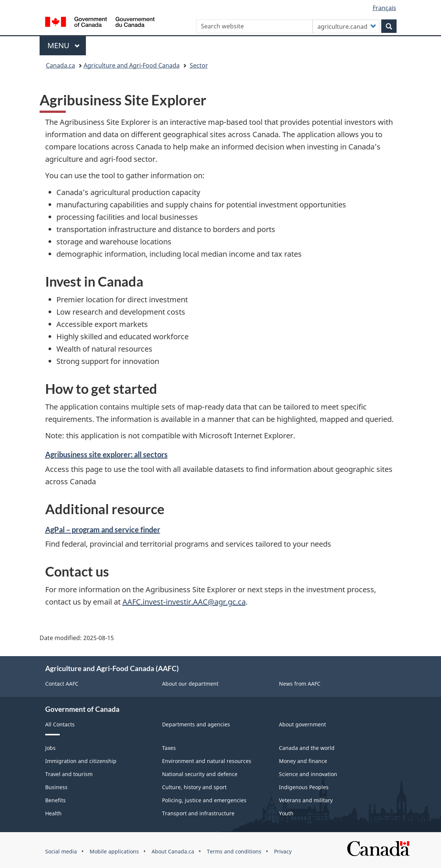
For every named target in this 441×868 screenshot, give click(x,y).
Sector (199, 65)
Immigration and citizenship (81, 761)
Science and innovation (308, 774)
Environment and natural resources (207, 761)
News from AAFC (300, 684)
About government (302, 724)
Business (56, 787)
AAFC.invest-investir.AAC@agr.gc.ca (184, 602)
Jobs (50, 748)
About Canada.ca (173, 851)
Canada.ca (60, 65)
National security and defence (200, 774)
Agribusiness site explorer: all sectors (106, 454)
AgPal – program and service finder (103, 529)
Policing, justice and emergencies (204, 800)
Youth (286, 813)
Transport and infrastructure (198, 813)
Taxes (169, 748)
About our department (190, 684)
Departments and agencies (196, 724)
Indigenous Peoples (304, 787)
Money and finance (303, 761)
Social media (61, 851)
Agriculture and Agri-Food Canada (132, 65)
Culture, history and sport (194, 787)
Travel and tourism (69, 774)
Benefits (55, 800)
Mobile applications (114, 851)
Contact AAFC (62, 684)
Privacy (283, 851)
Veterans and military (306, 800)
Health (53, 813)
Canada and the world (307, 748)
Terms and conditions (234, 851)
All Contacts (60, 724)
